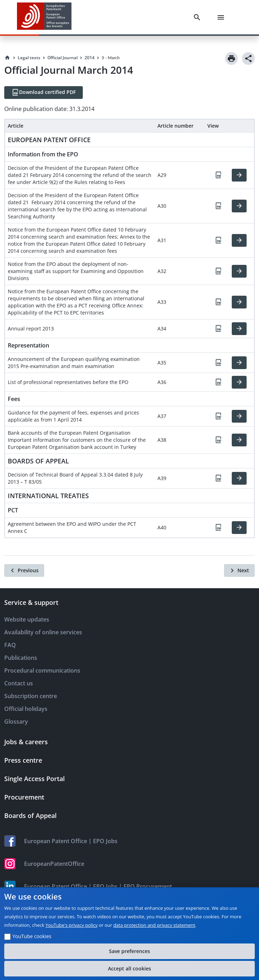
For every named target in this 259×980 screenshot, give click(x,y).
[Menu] (222, 17)
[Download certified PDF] (44, 93)
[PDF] (218, 175)
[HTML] (239, 175)
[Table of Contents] (244, 965)
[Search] (198, 17)
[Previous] (24, 570)
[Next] (239, 570)
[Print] (231, 59)
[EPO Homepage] (44, 17)
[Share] (248, 59)
